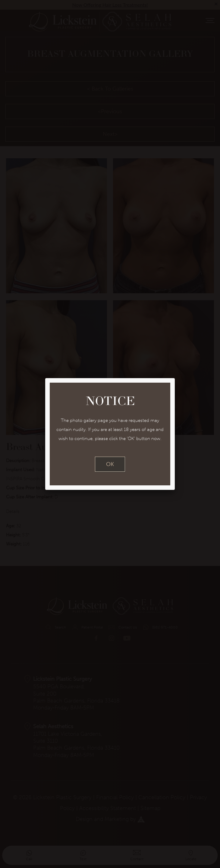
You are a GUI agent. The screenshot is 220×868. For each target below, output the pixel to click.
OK (110, 464)
